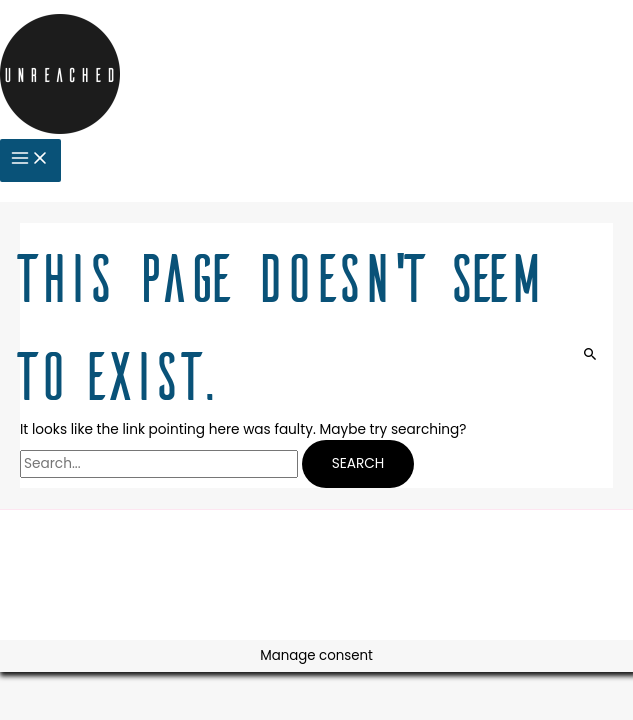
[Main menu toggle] (30, 160)
